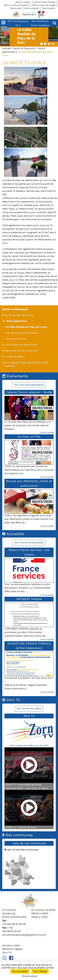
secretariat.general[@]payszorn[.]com (24, 935)
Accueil (6, 48)
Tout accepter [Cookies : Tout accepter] (20, 971)
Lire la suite (47, 432)
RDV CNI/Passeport (18, 21)
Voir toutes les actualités (29, 542)
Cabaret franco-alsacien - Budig (29, 392)
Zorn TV (7, 953)
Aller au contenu (23, 2)
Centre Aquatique (40, 25)
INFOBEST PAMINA (29, 599)
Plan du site (16, 8)
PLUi (18, 25)
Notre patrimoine (17, 321)
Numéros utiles (11, 945)
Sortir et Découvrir (24, 48)
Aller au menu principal (45, 2)
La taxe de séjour (15, 357)
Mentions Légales (12, 949)
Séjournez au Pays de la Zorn (22, 351)
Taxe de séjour (49, 8)
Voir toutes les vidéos (29, 708)
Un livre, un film (29, 437)
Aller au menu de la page (44, 5)
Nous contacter (32, 8)
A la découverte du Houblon (22, 333)
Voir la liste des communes (21, 850)
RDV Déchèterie (40, 21)
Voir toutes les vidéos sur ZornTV (29, 746)
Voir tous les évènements (29, 385)
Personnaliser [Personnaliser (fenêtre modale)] (30, 976)
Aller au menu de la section (16, 5)
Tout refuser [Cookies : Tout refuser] (40, 971)
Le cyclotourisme (16, 339)
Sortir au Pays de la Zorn (19, 315)
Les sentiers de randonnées (21, 345)
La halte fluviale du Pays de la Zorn (27, 327)
